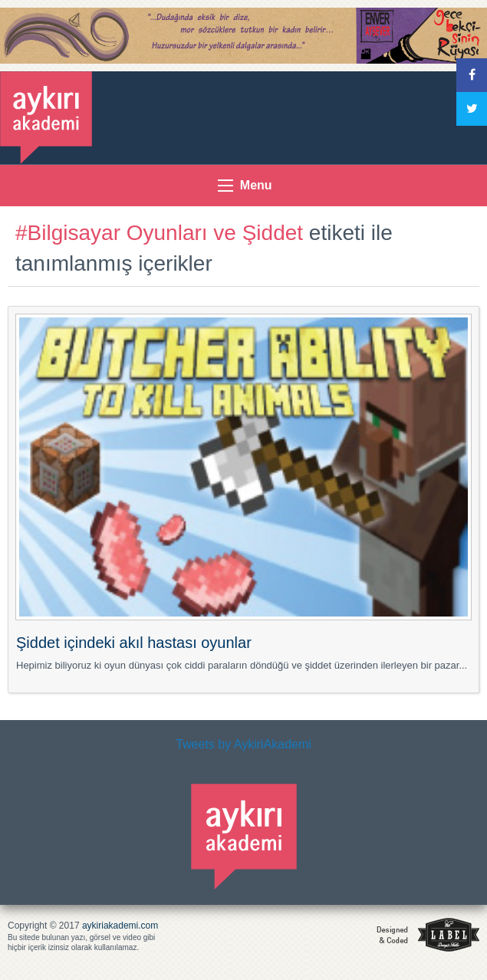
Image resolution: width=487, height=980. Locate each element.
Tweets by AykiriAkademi (243, 744)
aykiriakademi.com (120, 926)
